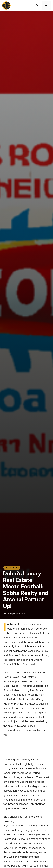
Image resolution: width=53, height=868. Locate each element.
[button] (37, 6)
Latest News (12, 568)
